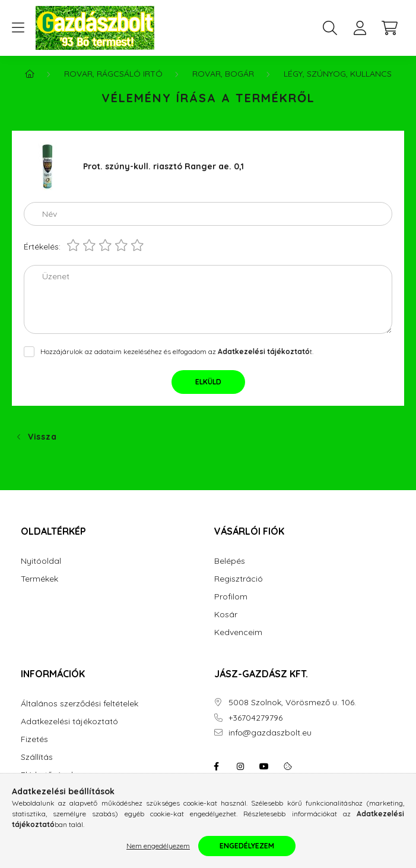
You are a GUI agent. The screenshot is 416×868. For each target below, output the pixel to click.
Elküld (208, 382)
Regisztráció (239, 579)
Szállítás (37, 757)
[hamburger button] (18, 28)
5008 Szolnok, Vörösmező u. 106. (292, 703)
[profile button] (360, 28)
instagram (240, 766)
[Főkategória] (30, 74)
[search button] (330, 28)
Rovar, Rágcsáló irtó (113, 74)
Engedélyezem (247, 846)
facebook (217, 766)
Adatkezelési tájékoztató (69, 722)
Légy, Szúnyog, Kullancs (338, 74)
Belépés (230, 561)
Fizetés (34, 739)
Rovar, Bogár (223, 74)
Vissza (42, 437)
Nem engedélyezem (158, 846)
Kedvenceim (238, 632)
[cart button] (389, 28)
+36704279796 (255, 718)
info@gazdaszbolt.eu (270, 733)
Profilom (231, 597)
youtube (264, 766)
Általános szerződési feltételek (80, 704)
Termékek (39, 579)
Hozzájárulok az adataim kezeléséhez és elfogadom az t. (177, 351)
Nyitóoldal (41, 561)
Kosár (226, 615)
